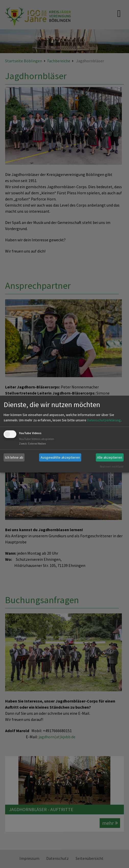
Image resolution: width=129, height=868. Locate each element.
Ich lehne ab (14, 457)
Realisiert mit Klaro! (112, 467)
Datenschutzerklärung (104, 420)
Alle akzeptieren (110, 457)
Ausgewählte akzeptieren (60, 457)
